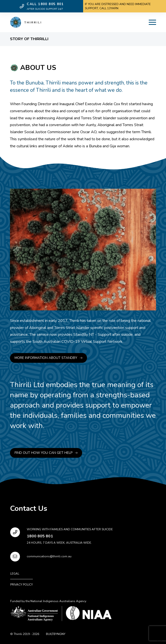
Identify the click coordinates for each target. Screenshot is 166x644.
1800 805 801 (40, 536)
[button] (152, 22)
